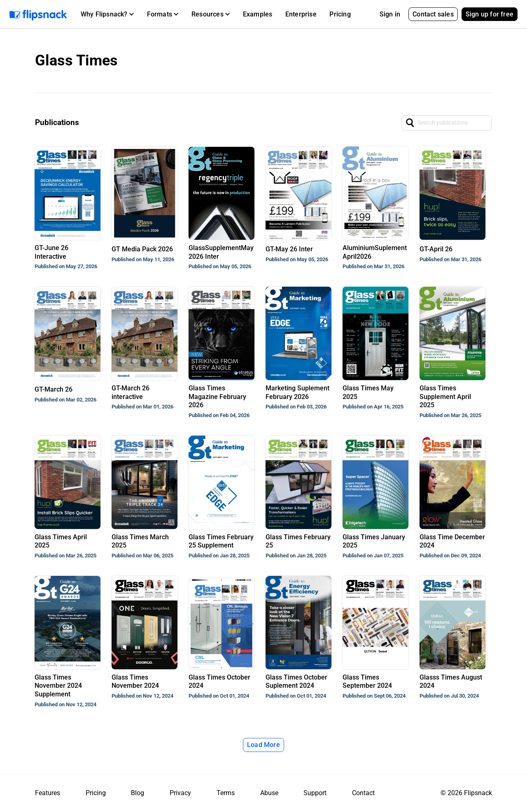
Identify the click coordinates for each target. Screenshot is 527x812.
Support (315, 793)
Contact (363, 793)
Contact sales (433, 14)
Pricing (340, 14)
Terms (226, 793)
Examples (258, 14)
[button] (107, 14)
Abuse (269, 793)
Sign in (390, 14)
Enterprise (301, 14)
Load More (263, 745)
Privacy (180, 793)
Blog (138, 793)
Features (48, 793)
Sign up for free (490, 14)
